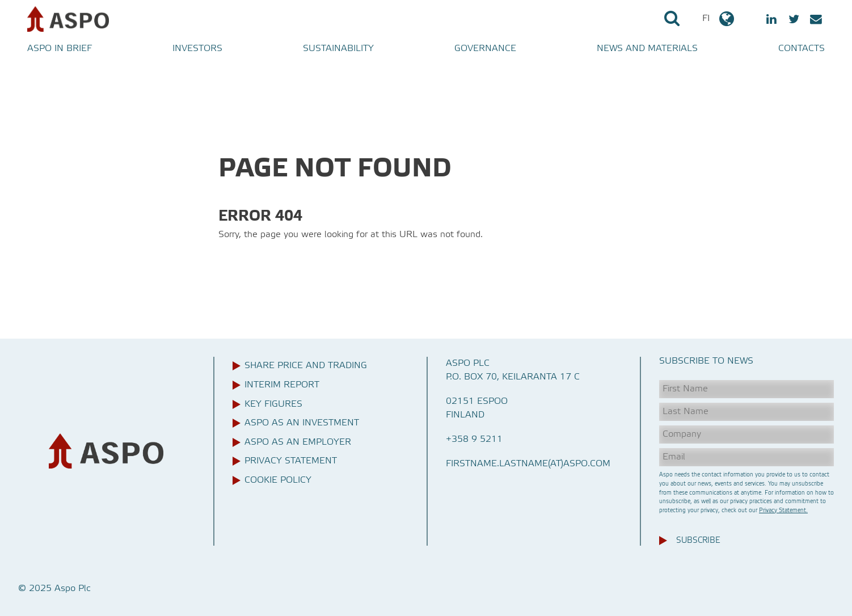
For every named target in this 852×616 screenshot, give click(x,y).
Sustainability (338, 49)
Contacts (802, 49)
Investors (197, 49)
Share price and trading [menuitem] (306, 366)
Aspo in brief (60, 49)
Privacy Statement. (783, 510)
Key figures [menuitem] (273, 404)
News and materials (647, 49)
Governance (485, 49)
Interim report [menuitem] (282, 385)
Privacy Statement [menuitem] (291, 461)
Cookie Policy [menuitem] (278, 480)
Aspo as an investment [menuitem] (302, 423)
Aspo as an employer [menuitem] (298, 442)
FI (719, 19)
